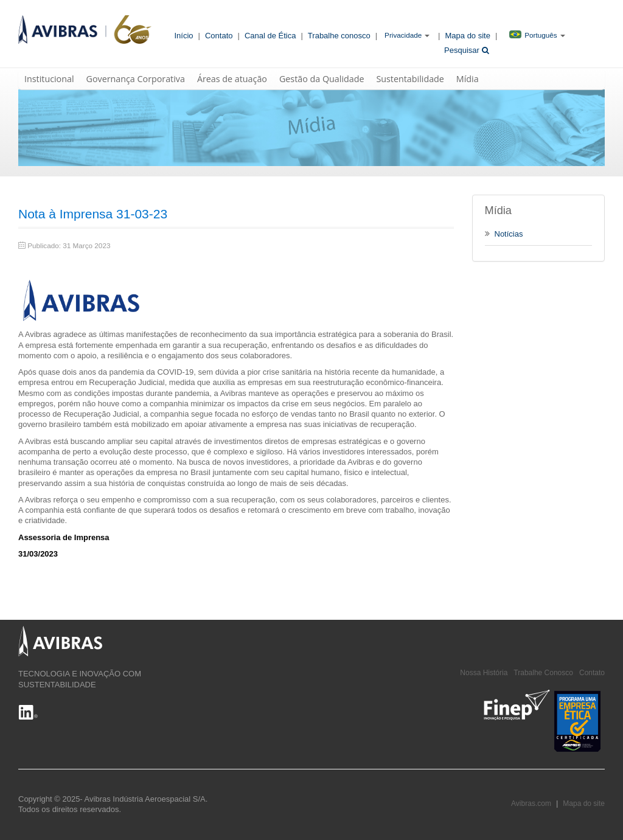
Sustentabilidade (410, 79)
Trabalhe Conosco (543, 673)
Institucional (49, 79)
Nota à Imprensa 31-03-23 (93, 214)
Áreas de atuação (232, 79)
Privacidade (403, 35)
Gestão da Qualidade (322, 79)
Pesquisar (466, 50)
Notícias (504, 234)
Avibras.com (531, 804)
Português (533, 35)
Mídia (468, 79)
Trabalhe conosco (339, 36)
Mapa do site (468, 36)
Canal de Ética (270, 36)
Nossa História (484, 673)
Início (184, 36)
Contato (219, 36)
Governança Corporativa (136, 79)
